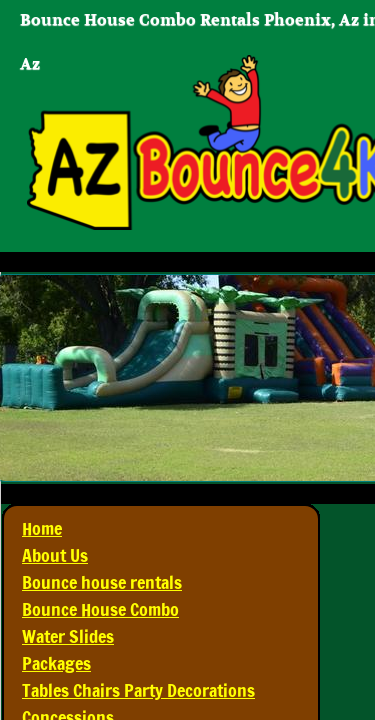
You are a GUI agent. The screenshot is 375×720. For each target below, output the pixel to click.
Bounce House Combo (100, 609)
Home (42, 528)
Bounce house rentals (102, 582)
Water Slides (68, 636)
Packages (56, 663)
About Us (55, 555)
